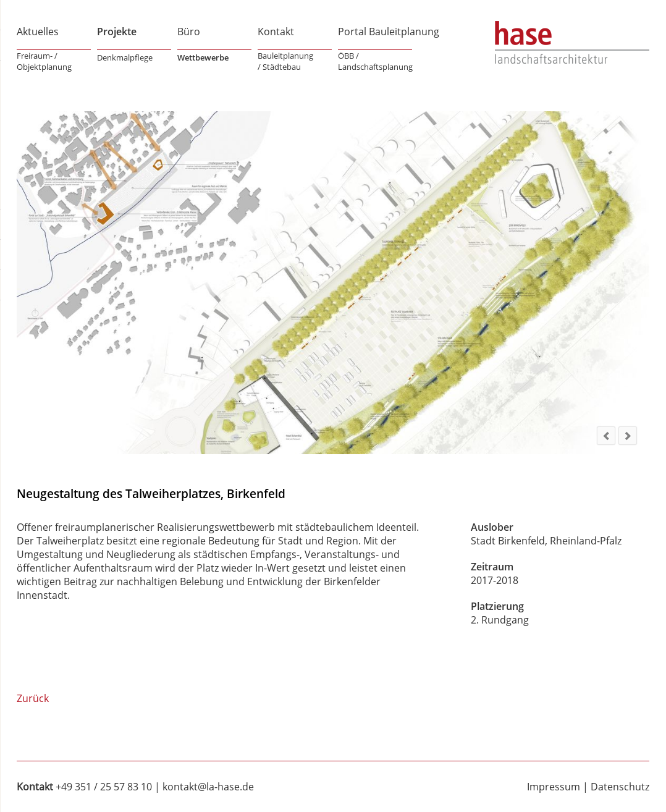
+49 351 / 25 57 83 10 (104, 787)
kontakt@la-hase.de (208, 787)
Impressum (554, 787)
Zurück (33, 698)
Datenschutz (620, 787)
